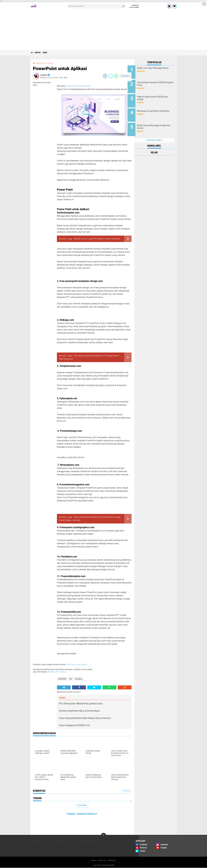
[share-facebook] (105, 76)
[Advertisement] (104, 30)
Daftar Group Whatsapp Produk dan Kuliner (155, 123)
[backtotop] (104, 836)
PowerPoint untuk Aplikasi (78, 86)
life (46, 63)
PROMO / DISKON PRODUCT (82, 814)
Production (112, 860)
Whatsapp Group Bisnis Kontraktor (155, 110)
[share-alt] (64, 687)
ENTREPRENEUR (88, 841)
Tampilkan (126, 791)
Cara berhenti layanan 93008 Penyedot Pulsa (157, 83)
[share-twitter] (111, 76)
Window (52, 63)
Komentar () (126, 76)
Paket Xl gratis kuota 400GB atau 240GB (157, 96)
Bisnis (49, 53)
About (93, 860)
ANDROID (40, 53)
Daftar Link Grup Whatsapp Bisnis (156, 69)
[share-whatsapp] (116, 76)
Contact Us (102, 860)
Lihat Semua (82, 805)
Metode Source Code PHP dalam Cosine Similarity (97, 239)
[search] (96, 6)
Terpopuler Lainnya (154, 135)
